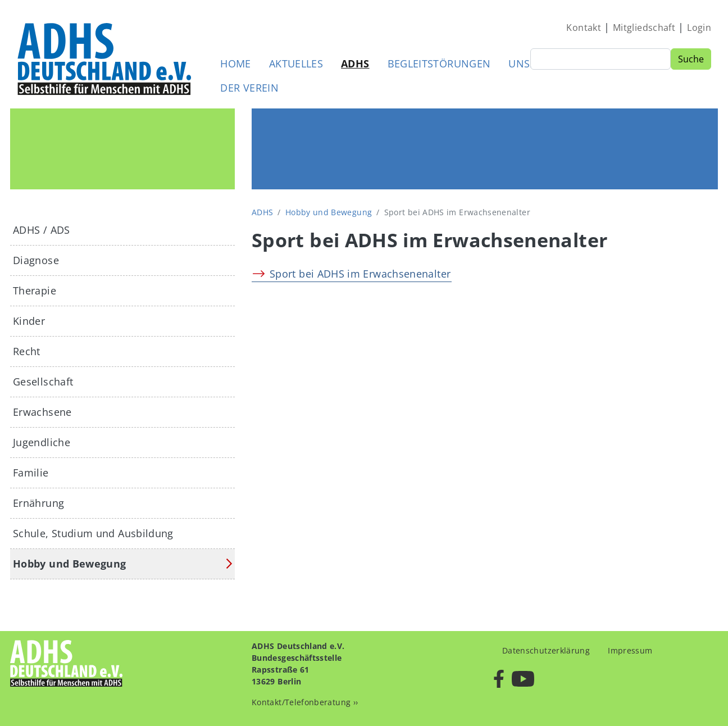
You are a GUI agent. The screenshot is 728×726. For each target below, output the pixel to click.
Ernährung (38, 503)
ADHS (355, 63)
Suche (691, 59)
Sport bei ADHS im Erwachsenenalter (360, 274)
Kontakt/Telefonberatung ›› (305, 702)
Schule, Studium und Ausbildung (93, 533)
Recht (27, 351)
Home (235, 63)
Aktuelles (296, 63)
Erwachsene (42, 412)
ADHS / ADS (42, 230)
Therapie (35, 291)
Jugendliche (42, 442)
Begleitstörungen (439, 63)
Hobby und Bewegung (329, 212)
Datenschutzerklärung (546, 650)
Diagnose (36, 260)
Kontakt (584, 28)
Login (699, 28)
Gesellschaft (43, 382)
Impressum (630, 650)
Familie (31, 473)
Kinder (29, 321)
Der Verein (249, 88)
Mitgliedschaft (644, 28)
